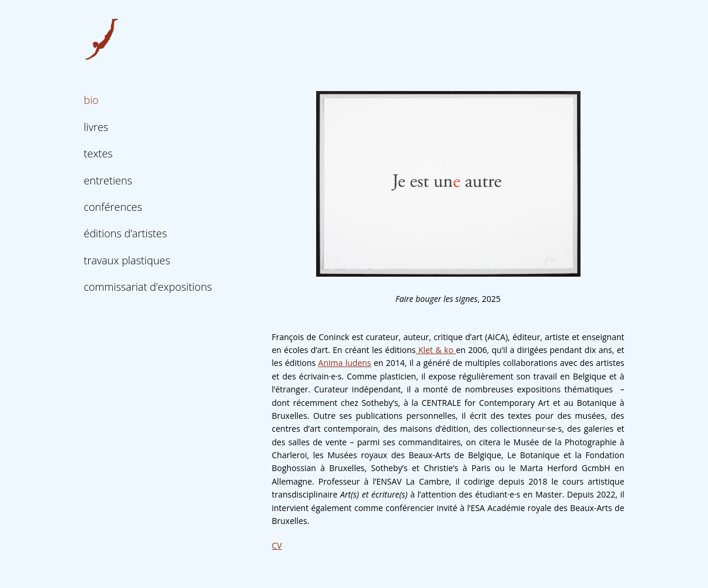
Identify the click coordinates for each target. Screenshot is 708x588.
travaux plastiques (127, 260)
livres (96, 127)
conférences (113, 207)
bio (91, 100)
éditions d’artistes (126, 233)
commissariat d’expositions (148, 287)
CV (277, 545)
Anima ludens (345, 363)
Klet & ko (436, 350)
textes (98, 153)
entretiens (108, 180)
